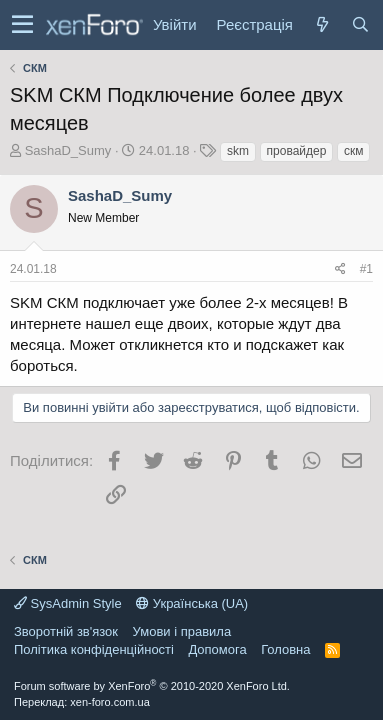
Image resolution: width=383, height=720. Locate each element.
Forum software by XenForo (152, 686)
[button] (22, 25)
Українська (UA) (192, 603)
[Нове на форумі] (322, 24)
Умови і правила (182, 631)
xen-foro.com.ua (109, 702)
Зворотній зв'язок (66, 631)
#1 (366, 269)
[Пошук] (360, 24)
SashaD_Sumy (68, 150)
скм (354, 151)
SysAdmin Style (68, 603)
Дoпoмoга (217, 649)
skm (238, 151)
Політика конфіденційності (94, 649)
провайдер (297, 151)
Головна (285, 649)
